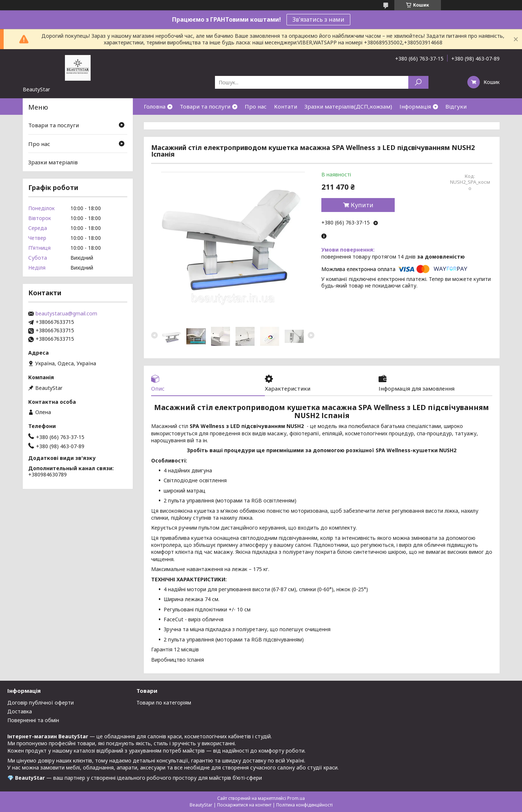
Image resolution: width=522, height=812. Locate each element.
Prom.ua (296, 798)
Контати (286, 106)
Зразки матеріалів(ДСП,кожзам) (348, 106)
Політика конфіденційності (304, 805)
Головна (155, 106)
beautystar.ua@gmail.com (66, 314)
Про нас (256, 106)
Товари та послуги (205, 106)
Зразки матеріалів (53, 162)
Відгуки (456, 106)
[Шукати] (418, 82)
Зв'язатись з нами (318, 19)
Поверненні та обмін (33, 720)
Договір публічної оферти (41, 703)
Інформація (415, 106)
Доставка (20, 711)
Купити (362, 205)
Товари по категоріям (164, 703)
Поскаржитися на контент (244, 805)
